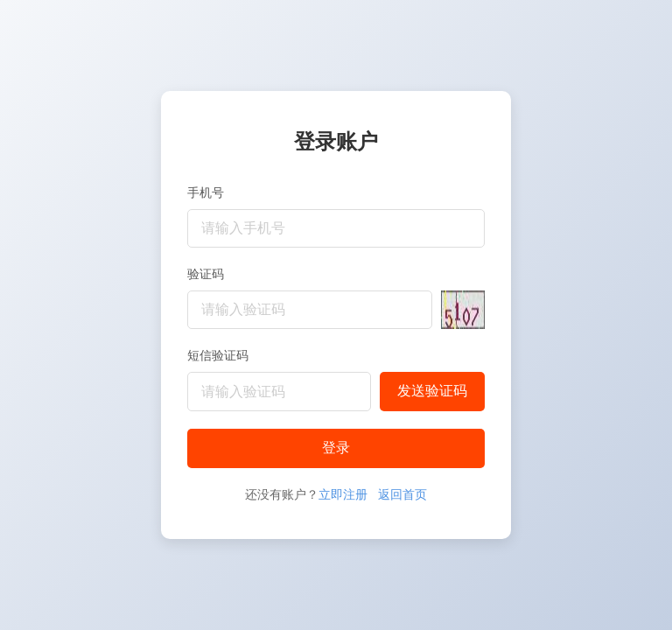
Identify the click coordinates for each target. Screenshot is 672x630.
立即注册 (343, 494)
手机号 (206, 192)
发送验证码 (432, 391)
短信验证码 (218, 355)
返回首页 (402, 494)
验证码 (206, 274)
